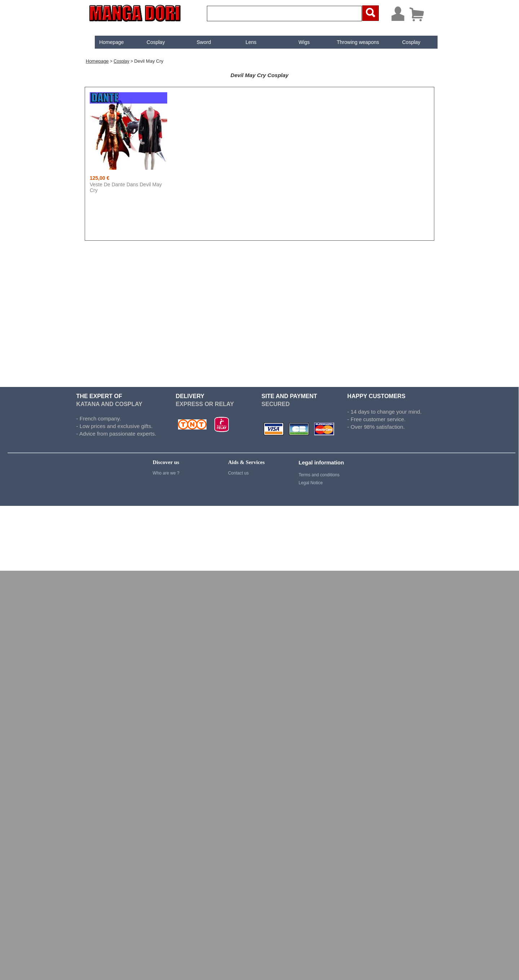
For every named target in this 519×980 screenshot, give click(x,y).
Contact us (238, 473)
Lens (245, 42)
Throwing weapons (352, 42)
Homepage (105, 42)
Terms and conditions (319, 475)
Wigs (298, 42)
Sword (198, 42)
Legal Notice (311, 483)
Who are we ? (166, 473)
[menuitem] (105, 42)
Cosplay (150, 42)
